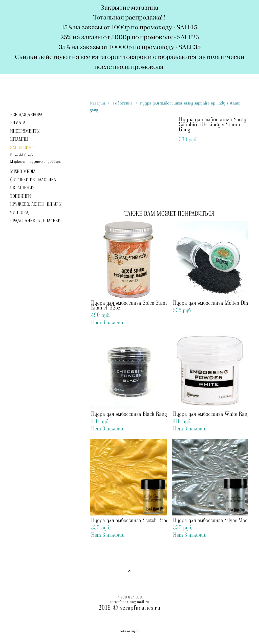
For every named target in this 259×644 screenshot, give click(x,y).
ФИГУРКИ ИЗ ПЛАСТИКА (33, 180)
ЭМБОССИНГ (22, 148)
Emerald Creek (22, 155)
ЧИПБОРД (19, 213)
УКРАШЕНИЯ (22, 188)
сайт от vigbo (129, 631)
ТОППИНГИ (20, 196)
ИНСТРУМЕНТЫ (25, 131)
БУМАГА (18, 123)
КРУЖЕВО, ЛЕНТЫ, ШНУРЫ (36, 204)
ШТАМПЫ (19, 139)
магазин (97, 103)
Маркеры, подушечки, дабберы (36, 162)
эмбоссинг (123, 103)
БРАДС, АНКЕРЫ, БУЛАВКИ (35, 221)
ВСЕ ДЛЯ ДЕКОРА (26, 115)
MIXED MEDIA (23, 172)
